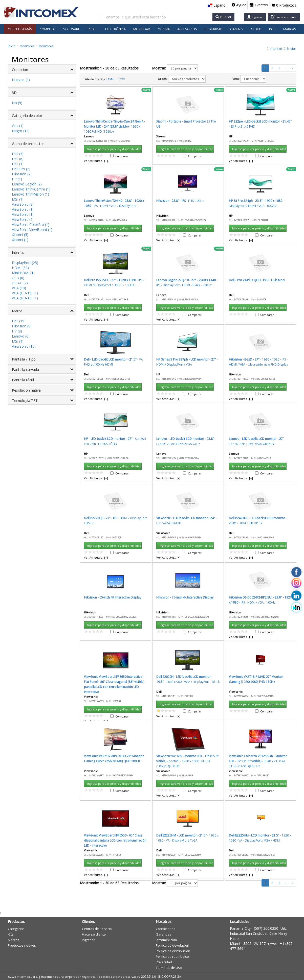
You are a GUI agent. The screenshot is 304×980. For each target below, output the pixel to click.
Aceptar (180, 364)
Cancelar (204, 364)
